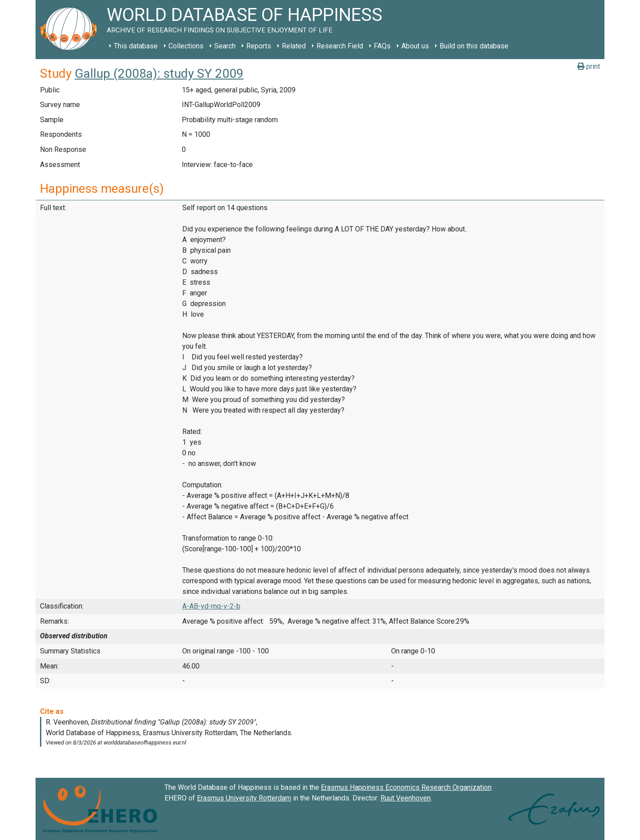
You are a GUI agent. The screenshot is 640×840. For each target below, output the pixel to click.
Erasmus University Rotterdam (244, 798)
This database (136, 46)
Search (225, 46)
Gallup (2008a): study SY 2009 (159, 74)
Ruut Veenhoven (406, 798)
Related (294, 46)
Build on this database (474, 46)
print (589, 66)
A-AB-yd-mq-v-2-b (211, 606)
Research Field (340, 46)
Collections (186, 46)
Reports (259, 46)
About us (415, 46)
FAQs (382, 46)
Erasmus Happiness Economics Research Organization (406, 787)
